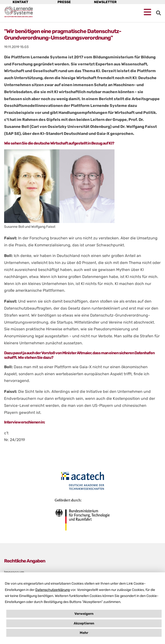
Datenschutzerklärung (53, 590)
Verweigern (84, 614)
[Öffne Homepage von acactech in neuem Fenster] (82, 481)
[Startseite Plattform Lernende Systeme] (19, 12)
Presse (64, 2)
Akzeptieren (84, 623)
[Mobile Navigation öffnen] (147, 12)
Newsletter (105, 2)
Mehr (84, 633)
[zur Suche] (158, 13)
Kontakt (20, 2)
